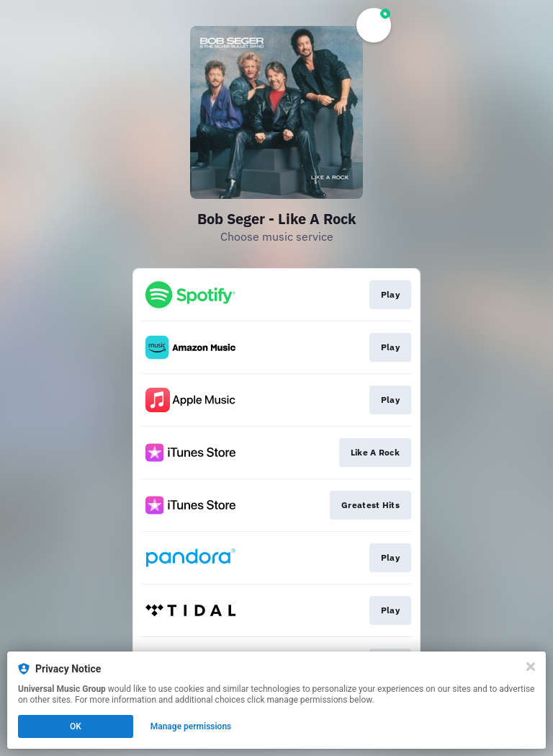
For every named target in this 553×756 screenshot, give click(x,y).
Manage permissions (191, 726)
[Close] (531, 667)
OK (76, 726)
